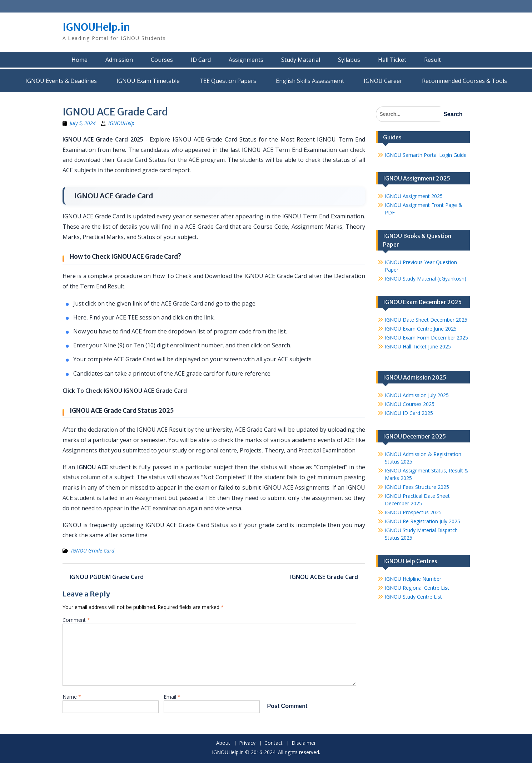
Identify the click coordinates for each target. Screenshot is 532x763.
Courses (162, 60)
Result (432, 60)
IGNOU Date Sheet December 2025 (426, 320)
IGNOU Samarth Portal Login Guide (426, 155)
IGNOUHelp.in (96, 27)
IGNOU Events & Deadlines (61, 81)
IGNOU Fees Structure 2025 (417, 487)
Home (79, 60)
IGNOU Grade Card (93, 551)
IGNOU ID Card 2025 (409, 413)
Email (172, 697)
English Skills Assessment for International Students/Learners (310, 81)
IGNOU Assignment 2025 (414, 196)
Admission (119, 60)
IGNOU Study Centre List (413, 597)
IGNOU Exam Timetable (148, 81)
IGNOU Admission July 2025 (417, 395)
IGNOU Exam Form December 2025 (426, 338)
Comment (76, 620)
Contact (274, 743)
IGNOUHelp (121, 123)
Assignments (246, 60)
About (223, 743)
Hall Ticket (392, 60)
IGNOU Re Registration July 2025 (422, 521)
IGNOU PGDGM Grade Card (107, 577)
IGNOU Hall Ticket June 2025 (418, 346)
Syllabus (349, 60)
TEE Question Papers (228, 81)
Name (72, 697)
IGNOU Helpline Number (413, 579)
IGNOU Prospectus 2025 (413, 512)
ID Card (201, 60)
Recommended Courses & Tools (464, 81)
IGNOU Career (383, 81)
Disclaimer (304, 743)
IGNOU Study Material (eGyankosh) (426, 279)
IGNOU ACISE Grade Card (324, 577)
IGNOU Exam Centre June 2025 (421, 329)
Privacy (247, 743)
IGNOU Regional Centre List (417, 588)
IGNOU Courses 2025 (410, 404)
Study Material (301, 60)
